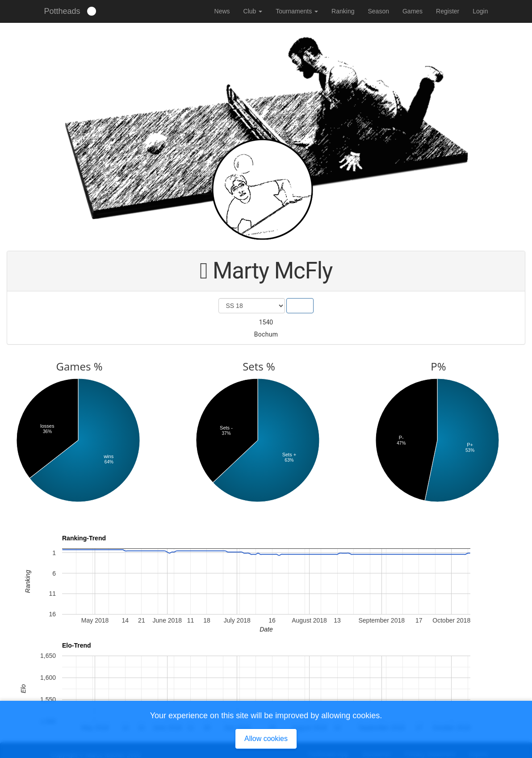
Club (253, 11)
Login (480, 11)
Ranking (343, 11)
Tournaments (297, 11)
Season (378, 11)
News (222, 11)
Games (413, 11)
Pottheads (62, 11)
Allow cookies (266, 739)
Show (300, 306)
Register (448, 11)
